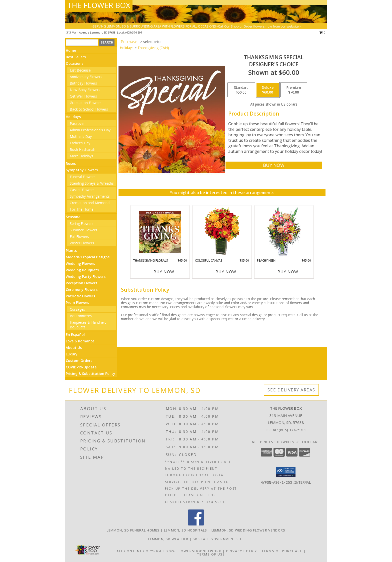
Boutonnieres (81, 316)
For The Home (82, 209)
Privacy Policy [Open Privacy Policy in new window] (242, 551)
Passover (77, 123)
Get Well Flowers (83, 96)
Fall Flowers (79, 236)
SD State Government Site (218, 539)
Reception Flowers (81, 283)
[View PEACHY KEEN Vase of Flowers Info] (284, 232)
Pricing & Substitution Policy (90, 374)
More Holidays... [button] (83, 156)
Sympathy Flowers (82, 170)
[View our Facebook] (196, 524)
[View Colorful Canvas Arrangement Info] (222, 232)
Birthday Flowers (83, 83)
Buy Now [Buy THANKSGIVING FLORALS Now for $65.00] (164, 272)
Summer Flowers (83, 230)
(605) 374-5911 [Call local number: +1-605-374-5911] (135, 32)
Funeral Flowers (83, 177)
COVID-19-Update (81, 367)
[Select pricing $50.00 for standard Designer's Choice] (241, 90)
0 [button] (322, 32)
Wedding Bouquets (82, 270)
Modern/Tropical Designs (88, 257)
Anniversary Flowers (86, 77)
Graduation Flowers (86, 103)
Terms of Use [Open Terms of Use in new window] (211, 554)
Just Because (80, 70)
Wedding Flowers (80, 263)
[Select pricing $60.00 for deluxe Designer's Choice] (268, 90)
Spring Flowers (82, 223)
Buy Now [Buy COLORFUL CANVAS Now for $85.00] (226, 272)
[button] (286, 472)
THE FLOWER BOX (99, 5)
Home (71, 50)
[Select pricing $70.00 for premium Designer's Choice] (294, 90)
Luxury (72, 354)
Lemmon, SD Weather (168, 539)
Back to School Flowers (89, 109)
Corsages (77, 309)
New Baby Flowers (85, 90)
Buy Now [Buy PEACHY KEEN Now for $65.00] (288, 272)
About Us (74, 348)
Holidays (73, 117)
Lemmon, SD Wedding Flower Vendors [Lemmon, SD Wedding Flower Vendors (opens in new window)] (248, 530)
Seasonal (74, 217)
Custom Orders (79, 361)
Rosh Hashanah (82, 149)
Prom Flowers (77, 303)
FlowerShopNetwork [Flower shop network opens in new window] (199, 551)
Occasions (74, 63)
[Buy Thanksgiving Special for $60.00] (274, 165)
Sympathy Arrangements (90, 196)
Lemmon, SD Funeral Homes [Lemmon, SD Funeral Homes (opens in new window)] (133, 530)
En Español (75, 335)
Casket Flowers (82, 190)
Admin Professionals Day (90, 130)
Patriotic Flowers (80, 296)
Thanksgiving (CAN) (153, 48)
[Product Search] (82, 43)
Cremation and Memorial (90, 203)
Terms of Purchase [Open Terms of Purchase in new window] (282, 551)
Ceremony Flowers (82, 290)
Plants (71, 250)
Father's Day (80, 143)
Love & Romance (80, 341)
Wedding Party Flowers (86, 276)
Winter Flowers (82, 243)
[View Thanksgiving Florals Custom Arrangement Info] (160, 232)
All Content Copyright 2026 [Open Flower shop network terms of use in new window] (146, 551)
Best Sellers (76, 57)
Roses (71, 163)
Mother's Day (81, 136)
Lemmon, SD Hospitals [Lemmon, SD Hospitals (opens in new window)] (186, 530)
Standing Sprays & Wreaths (92, 183)
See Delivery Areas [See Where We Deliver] (291, 390)
